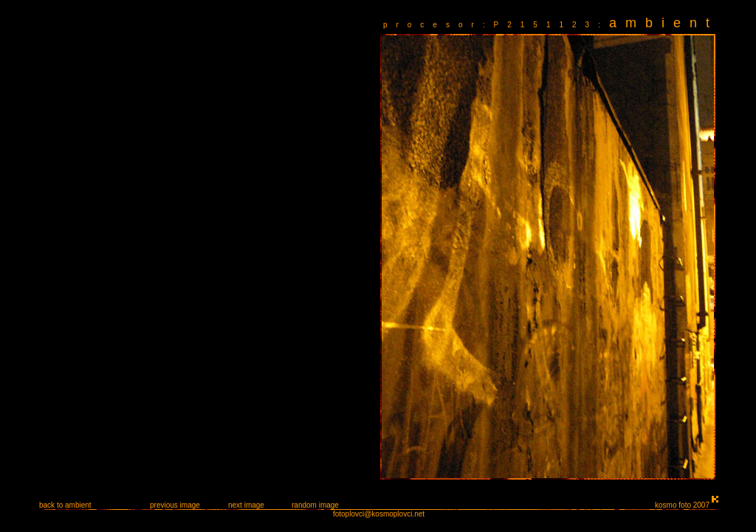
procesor (433, 25)
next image (246, 505)
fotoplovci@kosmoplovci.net (379, 514)
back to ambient (65, 505)
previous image (175, 505)
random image (315, 505)
